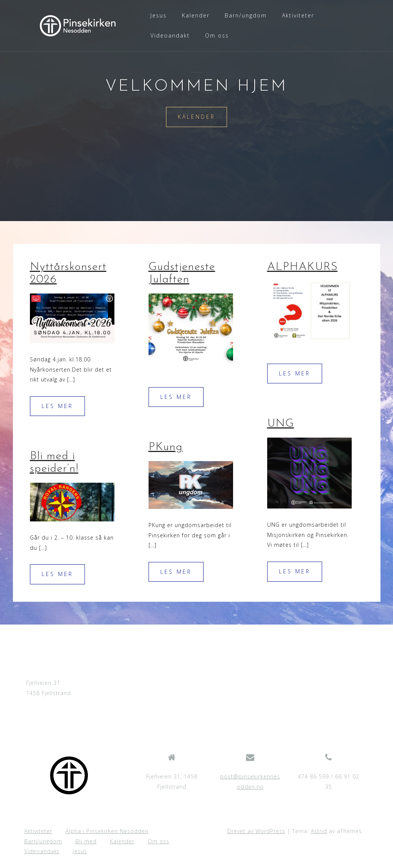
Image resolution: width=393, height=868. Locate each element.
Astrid (319, 831)
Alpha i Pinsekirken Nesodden (107, 831)
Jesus (159, 15)
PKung (166, 447)
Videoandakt (170, 35)
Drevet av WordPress (256, 831)
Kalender (196, 15)
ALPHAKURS (302, 267)
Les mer (57, 406)
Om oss (217, 35)
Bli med (86, 841)
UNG (281, 424)
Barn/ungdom (246, 15)
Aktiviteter (298, 15)
